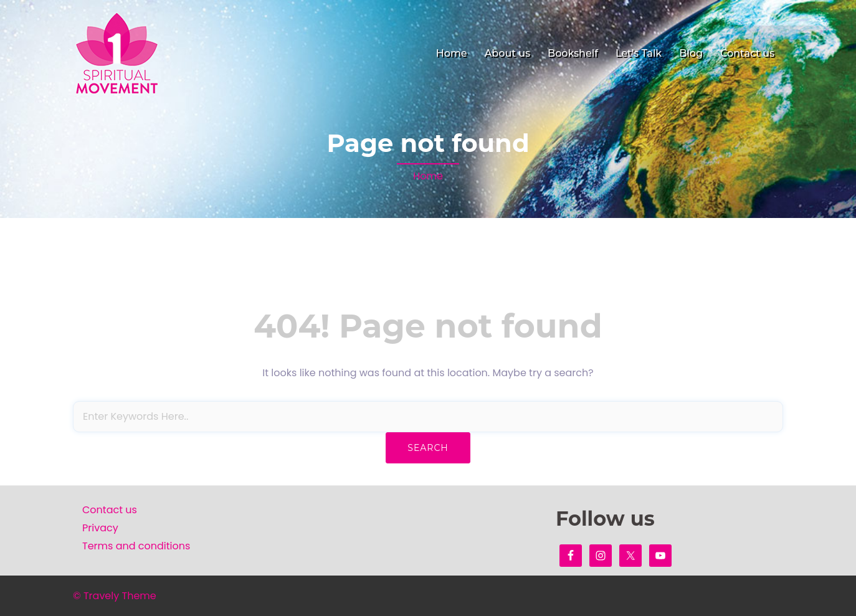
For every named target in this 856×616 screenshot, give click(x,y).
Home (452, 53)
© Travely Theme (115, 596)
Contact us (747, 53)
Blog (691, 53)
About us (507, 53)
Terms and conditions (136, 546)
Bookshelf (573, 53)
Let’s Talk (639, 53)
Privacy (100, 528)
